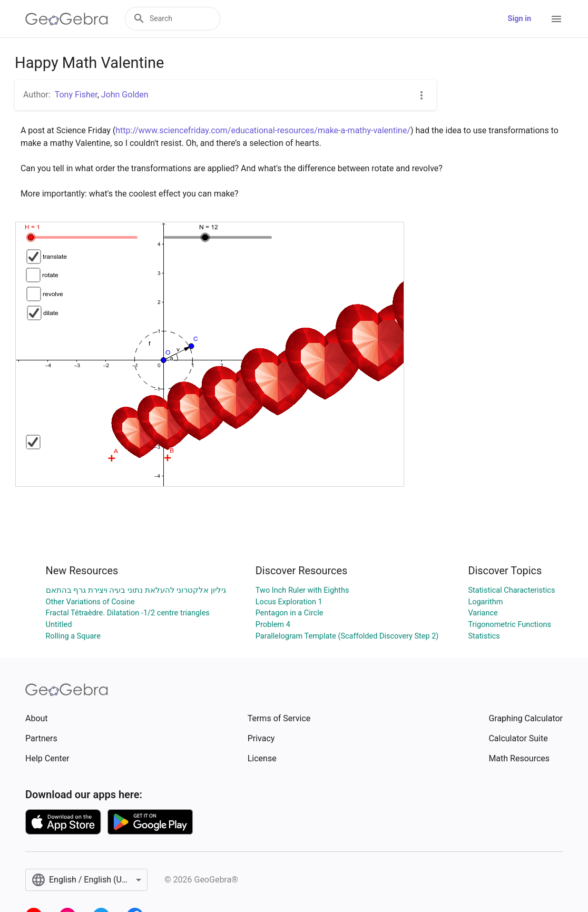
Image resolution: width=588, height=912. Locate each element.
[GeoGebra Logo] (67, 19)
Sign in (520, 19)
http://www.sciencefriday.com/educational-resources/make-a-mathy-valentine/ (263, 130)
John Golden (125, 95)
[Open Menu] (556, 19)
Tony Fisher (76, 95)
